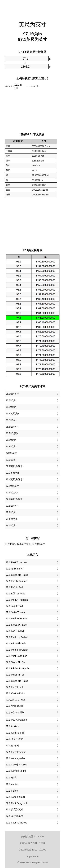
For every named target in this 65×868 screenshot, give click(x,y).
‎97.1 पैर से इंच (12, 726)
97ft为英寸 (11, 453)
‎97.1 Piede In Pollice (17, 637)
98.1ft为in (11, 525)
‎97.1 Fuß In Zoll (14, 587)
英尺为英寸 (33, 24)
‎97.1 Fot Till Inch (15, 687)
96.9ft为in (11, 446)
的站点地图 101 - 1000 (32, 843)
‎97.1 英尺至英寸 (14, 816)
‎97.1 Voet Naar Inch (16, 656)
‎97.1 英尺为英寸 (14, 809)
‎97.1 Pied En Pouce (16, 619)
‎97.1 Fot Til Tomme (16, 752)
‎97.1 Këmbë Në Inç (16, 771)
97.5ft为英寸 (12, 486)
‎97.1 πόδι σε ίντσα (16, 594)
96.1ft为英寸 (12, 394)
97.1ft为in (11, 460)
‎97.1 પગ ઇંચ (12, 784)
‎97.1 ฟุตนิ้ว (12, 778)
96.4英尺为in (13, 414)
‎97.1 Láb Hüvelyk (15, 631)
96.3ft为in (11, 407)
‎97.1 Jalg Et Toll (14, 606)
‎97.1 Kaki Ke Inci (15, 733)
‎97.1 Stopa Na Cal (16, 662)
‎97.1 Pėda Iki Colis (16, 643)
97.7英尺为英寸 (14, 499)
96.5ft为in (11, 420)
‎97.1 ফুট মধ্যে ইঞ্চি (15, 713)
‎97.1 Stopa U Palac (16, 625)
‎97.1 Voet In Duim (15, 693)
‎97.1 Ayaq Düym (15, 706)
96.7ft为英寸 (12, 433)
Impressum (32, 856)
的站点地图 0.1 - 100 (32, 836)
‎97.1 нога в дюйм (15, 758)
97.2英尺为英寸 (14, 466)
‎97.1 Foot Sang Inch (17, 803)
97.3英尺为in (13, 473)
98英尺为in (12, 519)
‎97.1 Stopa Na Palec (17, 575)
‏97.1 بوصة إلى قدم (16, 700)
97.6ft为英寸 (12, 493)
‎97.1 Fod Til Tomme (16, 581)
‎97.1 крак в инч (14, 569)
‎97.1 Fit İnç (12, 791)
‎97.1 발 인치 (12, 746)
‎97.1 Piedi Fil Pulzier (17, 650)
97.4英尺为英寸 (14, 479)
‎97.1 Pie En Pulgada (17, 600)
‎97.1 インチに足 (14, 739)
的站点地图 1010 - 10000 (32, 850)
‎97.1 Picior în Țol (15, 675)
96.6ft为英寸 (12, 427)
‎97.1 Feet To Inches (16, 562)
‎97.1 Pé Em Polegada (18, 668)
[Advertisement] (33, 9)
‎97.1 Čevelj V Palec (16, 765)
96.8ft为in (11, 440)
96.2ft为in (11, 400)
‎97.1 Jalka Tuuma (15, 612)
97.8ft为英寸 (12, 506)
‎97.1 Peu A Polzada (16, 720)
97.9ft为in (11, 512)
